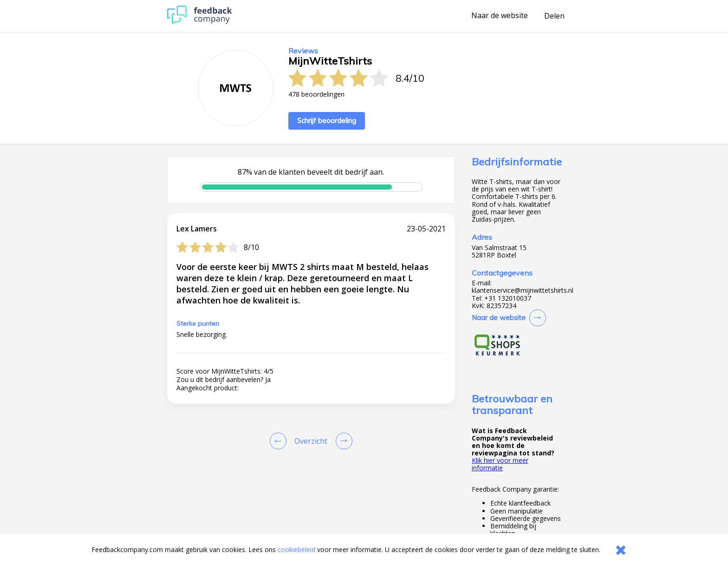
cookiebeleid (296, 550)
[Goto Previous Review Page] (280, 441)
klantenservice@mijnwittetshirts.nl (523, 290)
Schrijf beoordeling (327, 121)
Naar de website (500, 16)
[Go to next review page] (342, 441)
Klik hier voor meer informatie (500, 464)
